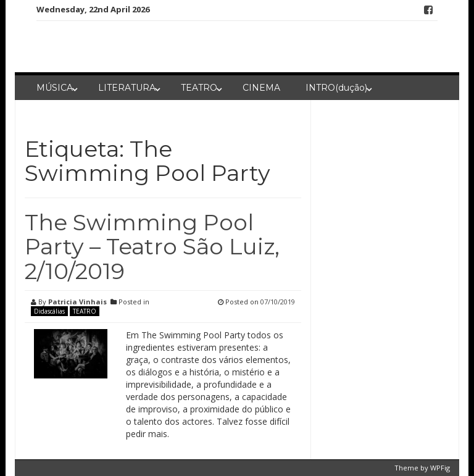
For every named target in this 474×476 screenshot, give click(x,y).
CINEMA (261, 88)
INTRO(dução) (336, 88)
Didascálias (49, 311)
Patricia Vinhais (77, 302)
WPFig (440, 468)
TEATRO (199, 88)
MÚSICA (55, 88)
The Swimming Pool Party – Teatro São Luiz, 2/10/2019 (152, 247)
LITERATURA (127, 88)
